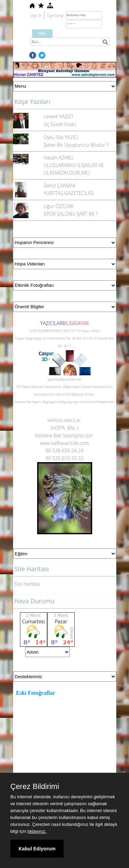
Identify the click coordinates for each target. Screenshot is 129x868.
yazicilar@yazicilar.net (64, 379)
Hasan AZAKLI (59, 158)
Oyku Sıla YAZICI (61, 137)
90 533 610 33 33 (64, 458)
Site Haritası (27, 584)
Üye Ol (36, 15)
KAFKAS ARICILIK (64, 420)
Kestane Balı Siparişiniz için (64, 435)
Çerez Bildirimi (35, 787)
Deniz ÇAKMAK (60, 186)
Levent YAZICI (58, 116)
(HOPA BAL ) (64, 428)
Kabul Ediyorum (37, 849)
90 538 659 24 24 (64, 451)
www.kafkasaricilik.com (64, 443)
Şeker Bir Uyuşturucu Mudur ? (76, 145)
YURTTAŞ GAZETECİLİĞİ (69, 193)
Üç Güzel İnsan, (60, 124)
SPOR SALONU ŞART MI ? (71, 214)
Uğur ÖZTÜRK (59, 206)
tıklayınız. (37, 831)
